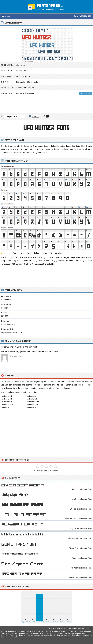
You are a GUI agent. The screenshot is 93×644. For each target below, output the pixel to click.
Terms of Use (66, 629)
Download (86, 94)
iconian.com (66, 388)
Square (27, 76)
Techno (19, 76)
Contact (89, 629)
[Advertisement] (46, 105)
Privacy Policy (79, 629)
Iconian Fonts (22, 71)
